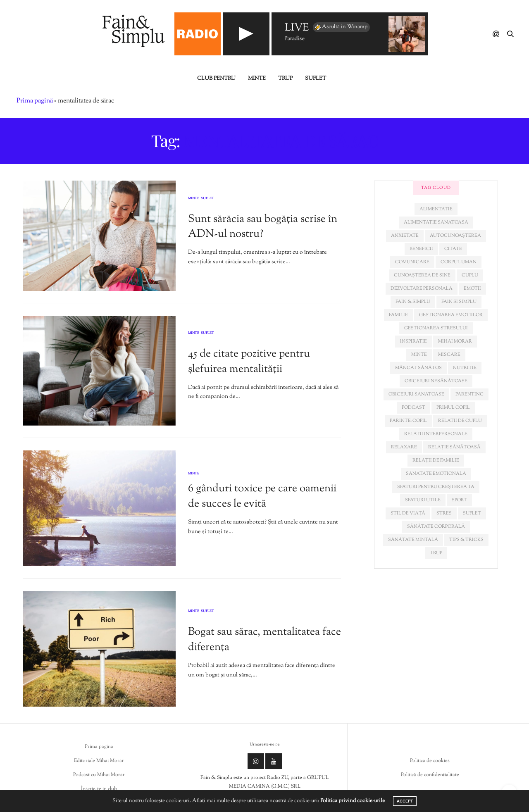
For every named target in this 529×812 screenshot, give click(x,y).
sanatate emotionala (436, 474)
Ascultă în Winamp (341, 27)
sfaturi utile (423, 500)
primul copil (453, 407)
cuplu (470, 275)
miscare (449, 355)
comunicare (412, 262)
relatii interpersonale (436, 434)
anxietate (405, 236)
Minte (257, 79)
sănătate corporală (436, 526)
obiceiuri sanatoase (416, 394)
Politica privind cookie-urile (353, 801)
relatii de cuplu (460, 421)
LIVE (297, 28)
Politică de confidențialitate (430, 775)
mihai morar (455, 341)
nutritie (465, 368)
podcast (413, 407)
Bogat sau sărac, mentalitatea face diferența (264, 639)
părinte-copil (408, 421)
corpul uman (459, 262)
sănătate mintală (413, 540)
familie (398, 315)
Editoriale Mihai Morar (99, 761)
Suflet (316, 79)
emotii (472, 288)
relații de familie (436, 460)
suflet (472, 513)
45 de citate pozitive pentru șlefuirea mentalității (249, 361)
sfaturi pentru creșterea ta (436, 487)
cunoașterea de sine (422, 275)
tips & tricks (466, 540)
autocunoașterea (455, 236)
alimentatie (436, 209)
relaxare (404, 447)
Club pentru (216, 79)
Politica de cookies (430, 761)
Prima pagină (35, 101)
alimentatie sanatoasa (436, 222)
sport (459, 500)
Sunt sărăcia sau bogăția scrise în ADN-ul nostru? (263, 227)
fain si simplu (459, 302)
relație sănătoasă (454, 447)
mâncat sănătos (418, 368)
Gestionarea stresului (436, 328)
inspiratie (413, 341)
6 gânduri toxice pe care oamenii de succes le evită (262, 496)
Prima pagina (99, 747)
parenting (469, 394)
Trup (285, 79)
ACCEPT (405, 801)
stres (444, 513)
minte (419, 355)
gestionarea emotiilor (451, 315)
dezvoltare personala (422, 288)
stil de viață (408, 513)
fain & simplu (413, 302)
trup (436, 553)
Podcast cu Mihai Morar (99, 775)
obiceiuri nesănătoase (436, 381)
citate (453, 249)
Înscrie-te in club (99, 789)
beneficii (421, 249)
